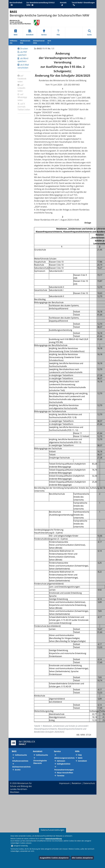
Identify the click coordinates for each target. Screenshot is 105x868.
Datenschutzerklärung (53, 839)
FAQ (58, 33)
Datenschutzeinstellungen (52, 830)
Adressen (61, 761)
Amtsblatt (30, 33)
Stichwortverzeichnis (39, 42)
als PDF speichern (22, 53)
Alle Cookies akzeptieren (82, 858)
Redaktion (76, 783)
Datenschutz (89, 783)
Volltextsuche (13, 42)
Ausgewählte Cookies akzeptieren (54, 858)
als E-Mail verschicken (23, 66)
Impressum (64, 783)
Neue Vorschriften (65, 773)
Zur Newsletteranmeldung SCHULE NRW (41, 4)
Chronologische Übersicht (40, 762)
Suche (89, 33)
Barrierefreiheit (16, 4)
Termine (61, 776)
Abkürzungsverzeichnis (64, 758)
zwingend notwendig (21, 846)
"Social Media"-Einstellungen (83, 4)
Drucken (23, 49)
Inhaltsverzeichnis (25, 42)
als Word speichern (23, 60)
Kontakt (63, 4)
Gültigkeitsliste (64, 764)
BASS (16, 33)
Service (44, 33)
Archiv (49, 42)
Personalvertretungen (64, 770)
